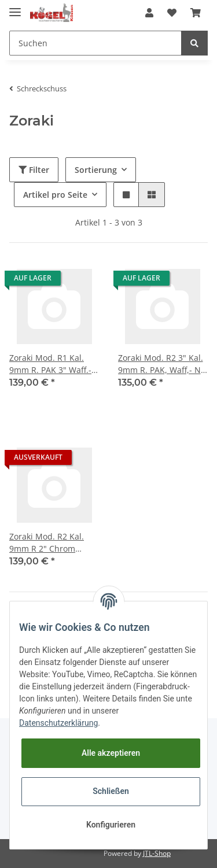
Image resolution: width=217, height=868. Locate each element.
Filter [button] (34, 170)
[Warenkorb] (196, 13)
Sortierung (96, 170)
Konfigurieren (111, 825)
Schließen (111, 791)
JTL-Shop (157, 853)
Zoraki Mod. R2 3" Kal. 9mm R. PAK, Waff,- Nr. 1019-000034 (162, 364)
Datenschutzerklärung (58, 723)
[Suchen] (95, 43)
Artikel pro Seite (55, 195)
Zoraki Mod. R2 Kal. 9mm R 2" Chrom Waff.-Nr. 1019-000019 (52, 543)
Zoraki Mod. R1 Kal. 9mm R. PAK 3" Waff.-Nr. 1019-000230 (50, 364)
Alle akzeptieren (111, 753)
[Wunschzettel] (172, 13)
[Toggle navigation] (15, 7)
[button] (149, 13)
